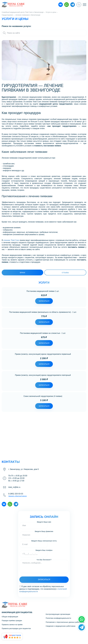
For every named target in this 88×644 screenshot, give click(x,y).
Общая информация (10, 617)
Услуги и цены (51, 12)
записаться (44, 301)
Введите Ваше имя (44, 522)
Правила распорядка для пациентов (16, 628)
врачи (22, 273)
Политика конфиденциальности (58, 618)
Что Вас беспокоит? (44, 560)
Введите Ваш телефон (44, 550)
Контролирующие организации (58, 614)
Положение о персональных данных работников (65, 622)
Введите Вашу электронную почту (44, 541)
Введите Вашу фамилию (44, 531)
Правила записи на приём (12, 625)
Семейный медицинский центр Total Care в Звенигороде (23, 12)
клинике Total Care (11, 240)
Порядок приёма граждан (12, 620)
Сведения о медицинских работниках (61, 626)
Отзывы (65, 273)
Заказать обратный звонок (18, 496)
